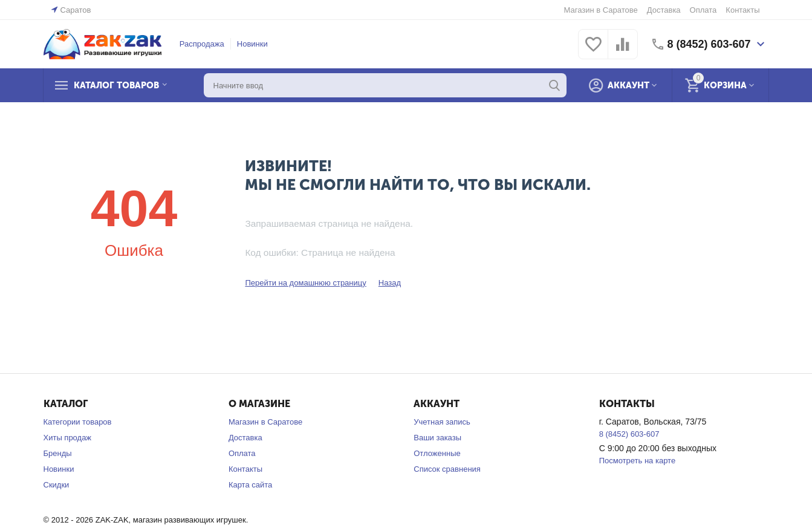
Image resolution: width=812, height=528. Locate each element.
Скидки (57, 485)
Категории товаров (78, 422)
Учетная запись (442, 422)
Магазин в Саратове (601, 10)
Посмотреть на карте (637, 461)
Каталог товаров (118, 85)
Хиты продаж (68, 438)
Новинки (252, 44)
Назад (390, 283)
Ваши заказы (437, 438)
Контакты (742, 10)
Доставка (664, 10)
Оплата (703, 10)
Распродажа (202, 44)
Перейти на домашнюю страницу (305, 283)
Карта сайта (250, 485)
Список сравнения (447, 469)
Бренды (58, 453)
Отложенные (437, 453)
